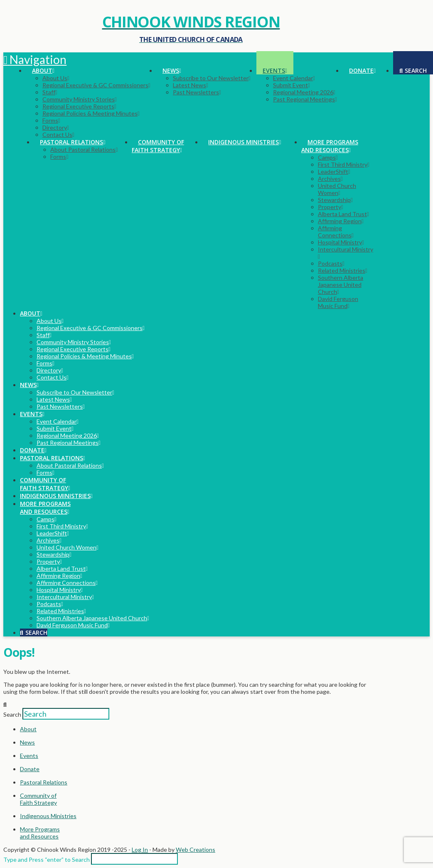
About (28, 729)
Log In (140, 850)
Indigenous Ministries (48, 816)
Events (29, 756)
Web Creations (196, 850)
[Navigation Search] (413, 63)
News (27, 742)
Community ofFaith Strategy (38, 799)
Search (12, 714)
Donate (30, 769)
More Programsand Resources (40, 833)
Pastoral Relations (44, 782)
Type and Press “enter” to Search (47, 859)
